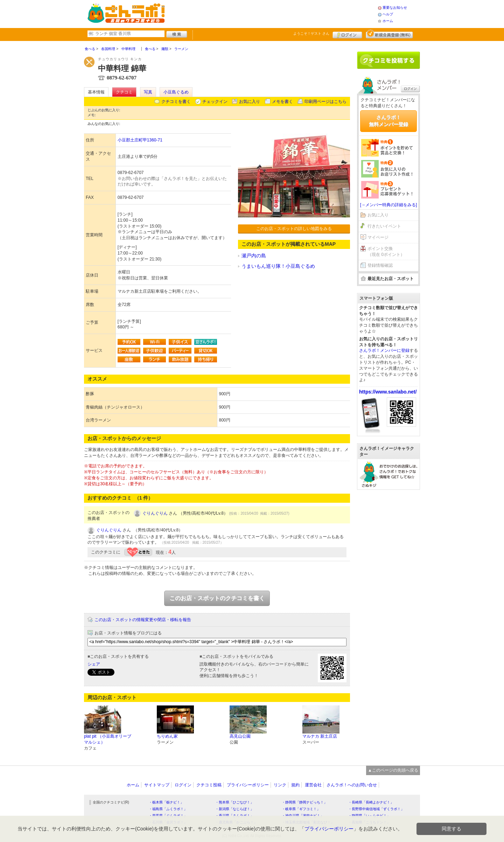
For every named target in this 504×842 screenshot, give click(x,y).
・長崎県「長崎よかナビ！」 (371, 802)
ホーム (388, 21)
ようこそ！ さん (311, 33)
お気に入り (250, 102)
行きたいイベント (384, 226)
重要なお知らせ (395, 8)
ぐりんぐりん (155, 513)
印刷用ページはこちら (325, 102)
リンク (280, 785)
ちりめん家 (167, 736)
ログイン (347, 34)
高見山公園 (240, 736)
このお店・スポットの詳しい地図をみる (294, 229)
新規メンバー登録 (389, 34)
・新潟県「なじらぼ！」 (234, 809)
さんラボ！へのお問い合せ (352, 785)
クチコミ (124, 92)
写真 (148, 92)
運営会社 (313, 785)
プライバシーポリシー (248, 785)
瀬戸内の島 (254, 256)
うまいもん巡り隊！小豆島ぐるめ (278, 266)
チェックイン (215, 102)
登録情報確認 (380, 265)
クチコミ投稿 (209, 785)
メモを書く (282, 102)
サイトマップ (157, 785)
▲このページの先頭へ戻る (393, 770)
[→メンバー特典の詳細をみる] (389, 205)
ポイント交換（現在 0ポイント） (386, 252)
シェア (94, 664)
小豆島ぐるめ (176, 92)
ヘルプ (388, 14)
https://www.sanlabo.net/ (388, 392)
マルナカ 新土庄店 (320, 736)
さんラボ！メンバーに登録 (384, 350)
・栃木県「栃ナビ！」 (166, 802)
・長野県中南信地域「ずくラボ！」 (376, 809)
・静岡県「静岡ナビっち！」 (304, 802)
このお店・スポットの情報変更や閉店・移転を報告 (143, 620)
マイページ (378, 237)
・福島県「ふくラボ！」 (168, 809)
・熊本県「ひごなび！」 (234, 802)
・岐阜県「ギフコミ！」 (301, 809)
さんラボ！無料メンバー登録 (388, 121)
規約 (295, 785)
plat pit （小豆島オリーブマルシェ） (108, 739)
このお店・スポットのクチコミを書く (217, 598)
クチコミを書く (176, 102)
